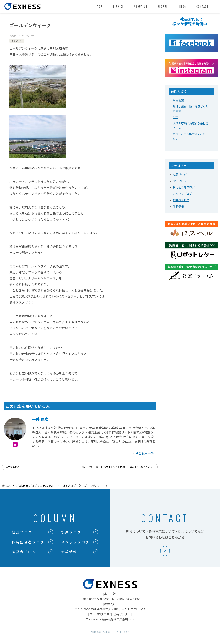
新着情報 (178, 207)
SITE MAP (123, 632)
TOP (100, 6)
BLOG (183, 6)
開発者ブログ (181, 200)
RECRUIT (163, 6)
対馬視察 (178, 100)
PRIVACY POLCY (101, 632)
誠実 (176, 117)
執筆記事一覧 (145, 454)
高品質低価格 (13, 467)
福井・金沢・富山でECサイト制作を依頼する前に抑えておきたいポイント (120, 467)
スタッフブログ (183, 194)
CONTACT (203, 6)
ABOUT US (141, 6)
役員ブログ (180, 181)
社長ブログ (17, 41)
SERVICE (118, 6)
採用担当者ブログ (184, 187)
